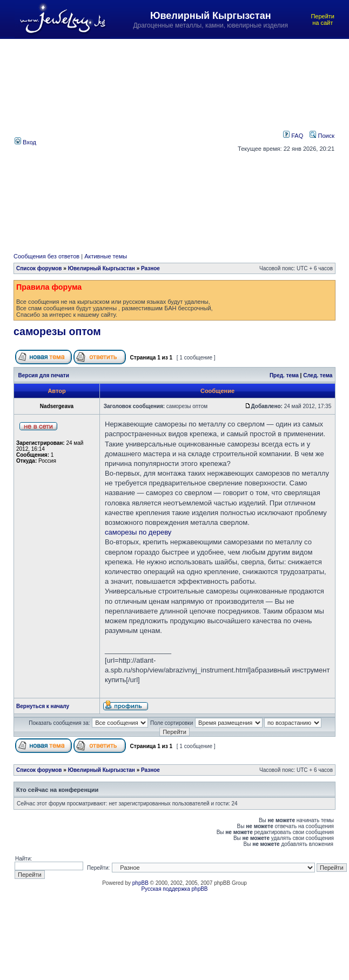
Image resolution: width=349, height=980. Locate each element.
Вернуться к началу (43, 706)
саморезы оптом (57, 331)
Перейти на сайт (323, 19)
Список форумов (39, 268)
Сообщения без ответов (46, 256)
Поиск (322, 136)
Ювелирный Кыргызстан (102, 268)
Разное (150, 268)
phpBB (140, 883)
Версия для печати (44, 375)
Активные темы (106, 256)
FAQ (293, 136)
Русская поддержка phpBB (174, 889)
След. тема (318, 375)
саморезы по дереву (138, 532)
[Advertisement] (102, 141)
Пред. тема (284, 375)
